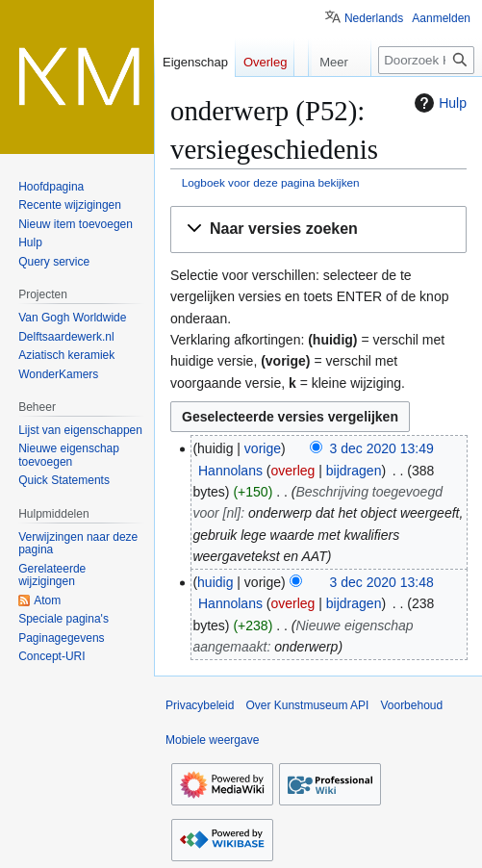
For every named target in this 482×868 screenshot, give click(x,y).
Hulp (438, 103)
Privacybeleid (200, 705)
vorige (263, 448)
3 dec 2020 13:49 (382, 448)
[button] (318, 230)
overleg (292, 471)
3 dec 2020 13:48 (382, 582)
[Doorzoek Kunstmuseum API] (426, 60)
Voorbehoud (411, 705)
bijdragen (354, 471)
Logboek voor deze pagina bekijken (271, 182)
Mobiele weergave (212, 740)
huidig (215, 582)
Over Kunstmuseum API (307, 705)
